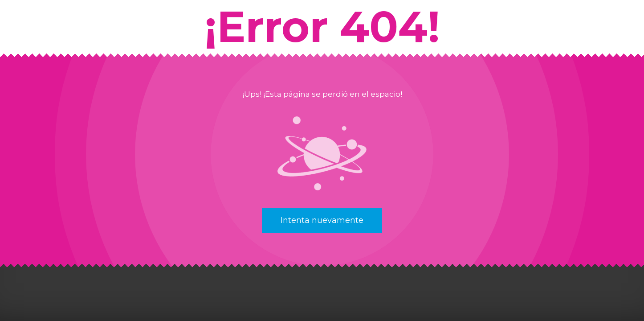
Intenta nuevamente (322, 220)
